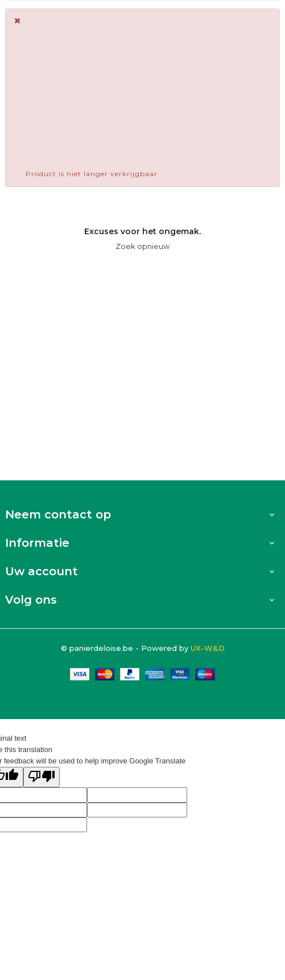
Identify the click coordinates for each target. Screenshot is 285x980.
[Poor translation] (42, 777)
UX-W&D (208, 648)
